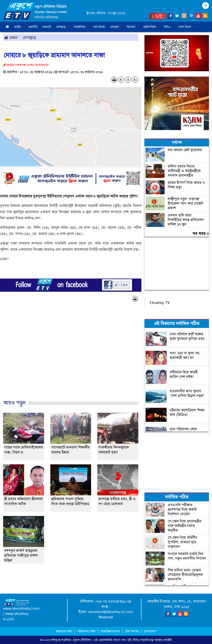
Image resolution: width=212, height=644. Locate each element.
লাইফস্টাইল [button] (151, 27)
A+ (135, 80)
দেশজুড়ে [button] (62, 27)
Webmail (106, 617)
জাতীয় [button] (19, 27)
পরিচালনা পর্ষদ (86, 631)
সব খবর (201, 234)
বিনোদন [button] (132, 27)
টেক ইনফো (132, 631)
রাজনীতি (33, 27)
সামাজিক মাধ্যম (110, 631)
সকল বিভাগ (186, 27)
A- (121, 80)
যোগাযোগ (150, 631)
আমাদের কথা (64, 631)
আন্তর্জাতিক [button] (81, 27)
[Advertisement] (71, 355)
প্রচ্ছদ (11, 37)
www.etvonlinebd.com (21, 608)
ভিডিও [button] (169, 27)
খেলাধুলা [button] (116, 27)
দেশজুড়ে (30, 37)
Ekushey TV (160, 303)
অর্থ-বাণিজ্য (99, 27)
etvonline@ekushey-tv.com (111, 612)
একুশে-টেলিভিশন (82, 640)
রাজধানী (47, 27)
